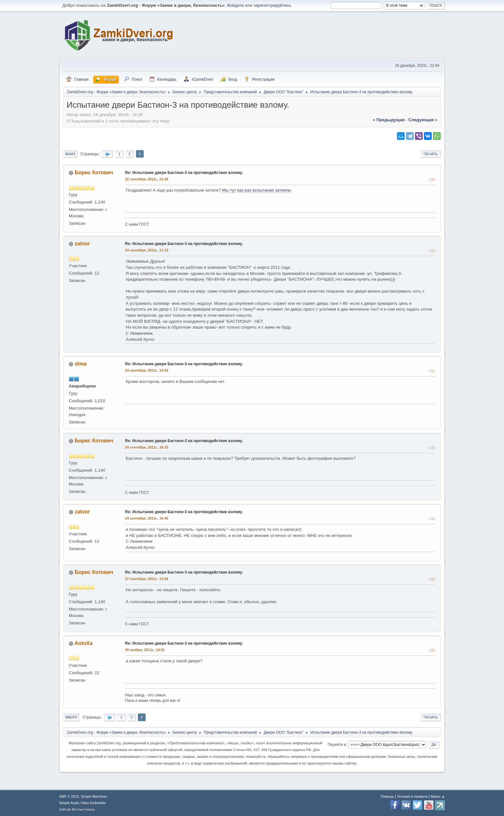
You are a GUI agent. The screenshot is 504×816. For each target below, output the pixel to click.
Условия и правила (412, 796)
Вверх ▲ (438, 796)
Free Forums (86, 809)
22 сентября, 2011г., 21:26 (147, 179)
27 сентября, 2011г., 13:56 (147, 579)
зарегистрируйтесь (272, 5)
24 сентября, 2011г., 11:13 (147, 250)
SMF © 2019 (69, 796)
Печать (431, 154)
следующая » (423, 120)
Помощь (387, 796)
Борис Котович (94, 172)
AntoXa (84, 643)
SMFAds (65, 809)
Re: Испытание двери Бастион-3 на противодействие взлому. (184, 173)
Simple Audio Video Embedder (83, 803)
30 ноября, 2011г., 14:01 (145, 650)
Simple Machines (94, 796)
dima (81, 364)
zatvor (82, 244)
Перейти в (337, 745)
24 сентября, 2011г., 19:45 (147, 518)
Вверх (71, 717)
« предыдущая (389, 120)
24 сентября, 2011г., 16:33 (147, 447)
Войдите (235, 5)
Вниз (70, 154)
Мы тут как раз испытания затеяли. (257, 190)
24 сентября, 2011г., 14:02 (147, 370)
